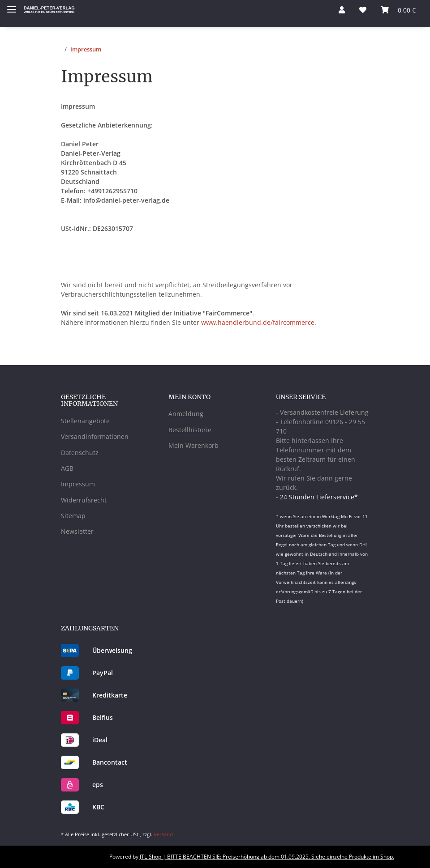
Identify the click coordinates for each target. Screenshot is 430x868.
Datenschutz (80, 453)
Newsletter (77, 531)
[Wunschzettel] (363, 10)
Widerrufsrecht (84, 500)
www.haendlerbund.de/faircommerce (258, 322)
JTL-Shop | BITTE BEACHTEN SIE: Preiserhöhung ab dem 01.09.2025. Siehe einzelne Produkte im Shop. (267, 857)
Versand (163, 834)
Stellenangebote (85, 421)
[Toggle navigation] (12, 6)
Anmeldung (186, 414)
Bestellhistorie (190, 430)
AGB (67, 468)
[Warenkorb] (398, 10)
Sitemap (73, 516)
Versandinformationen (95, 436)
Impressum (78, 484)
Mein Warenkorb (193, 445)
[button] (342, 10)
